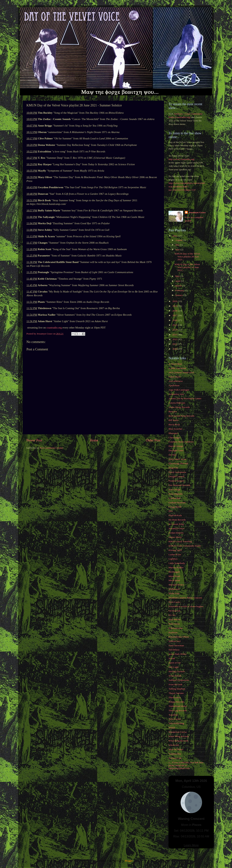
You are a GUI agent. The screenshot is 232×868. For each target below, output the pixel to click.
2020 (175, 301)
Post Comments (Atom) (51, 448)
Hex (171, 511)
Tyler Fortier (175, 719)
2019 (175, 306)
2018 (175, 311)
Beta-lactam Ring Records (181, 416)
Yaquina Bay (175, 754)
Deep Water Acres (177, 459)
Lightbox (173, 559)
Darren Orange (176, 446)
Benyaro (173, 411)
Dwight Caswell (176, 476)
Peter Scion (174, 624)
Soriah (172, 658)
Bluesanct (173, 433)
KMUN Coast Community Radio (185, 546)
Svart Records (175, 684)
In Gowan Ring (176, 524)
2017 (175, 315)
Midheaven (174, 589)
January (179, 295)
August (179, 240)
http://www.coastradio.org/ (182, 159)
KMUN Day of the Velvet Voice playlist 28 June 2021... (187, 257)
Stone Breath (175, 676)
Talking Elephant (177, 689)
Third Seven (175, 697)
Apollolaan (174, 385)
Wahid (172, 728)
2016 (175, 320)
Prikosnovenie (176, 628)
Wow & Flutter (176, 749)
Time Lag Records (178, 710)
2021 (175, 236)
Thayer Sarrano (176, 693)
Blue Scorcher (176, 429)
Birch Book (174, 424)
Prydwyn (173, 632)
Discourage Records (178, 463)
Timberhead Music (178, 706)
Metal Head (174, 576)
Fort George (174, 489)
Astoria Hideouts (177, 403)
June (178, 249)
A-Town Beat (175, 364)
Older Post (153, 440)
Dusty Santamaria (177, 472)
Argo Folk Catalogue (179, 390)
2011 (175, 344)
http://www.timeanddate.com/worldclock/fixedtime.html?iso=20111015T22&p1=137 (187, 187)
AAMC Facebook (177, 368)
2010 (175, 349)
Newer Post (34, 440)
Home (94, 440)
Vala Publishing (176, 723)
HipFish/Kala (175, 515)
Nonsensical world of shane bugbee (186, 606)
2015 (175, 325)
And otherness (176, 381)
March (179, 286)
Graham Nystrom (177, 503)
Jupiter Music (175, 537)
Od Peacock (174, 611)
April (178, 281)
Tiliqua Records (176, 702)
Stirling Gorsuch (177, 671)
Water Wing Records (179, 736)
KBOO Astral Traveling (180, 541)
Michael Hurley (176, 585)
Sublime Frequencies (179, 680)
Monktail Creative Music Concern (185, 598)
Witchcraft (174, 745)
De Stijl (172, 455)
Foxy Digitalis (176, 494)
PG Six (172, 615)
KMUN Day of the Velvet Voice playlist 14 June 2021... (187, 267)
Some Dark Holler (178, 654)
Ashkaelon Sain (176, 394)
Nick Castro (174, 602)
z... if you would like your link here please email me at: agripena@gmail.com (186, 765)
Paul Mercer (175, 619)
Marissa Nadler (176, 567)
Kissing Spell (175, 550)
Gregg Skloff (175, 507)
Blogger (129, 861)
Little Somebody (177, 563)
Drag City (173, 468)
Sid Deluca (174, 650)
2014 (175, 330)
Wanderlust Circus (178, 732)
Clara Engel (174, 438)
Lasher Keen (175, 554)
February (180, 290)
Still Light (174, 667)
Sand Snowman (176, 645)
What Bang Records (178, 741)
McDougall (174, 572)
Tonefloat (173, 715)
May (178, 276)
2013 (175, 335)
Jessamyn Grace (197, 212)
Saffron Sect (175, 641)
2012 (175, 339)
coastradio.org (54, 328)
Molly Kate (174, 593)
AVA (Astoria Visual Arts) (181, 372)
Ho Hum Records (177, 520)
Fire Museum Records (179, 485)
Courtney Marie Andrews (181, 442)
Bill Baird (173, 420)
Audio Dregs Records (179, 407)
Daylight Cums (176, 450)
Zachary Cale (175, 758)
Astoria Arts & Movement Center (185, 398)
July (178, 245)
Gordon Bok (175, 498)
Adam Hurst (175, 377)
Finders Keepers (177, 481)
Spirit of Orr (175, 663)
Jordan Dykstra (176, 533)
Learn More (191, 845)
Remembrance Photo (179, 637)
